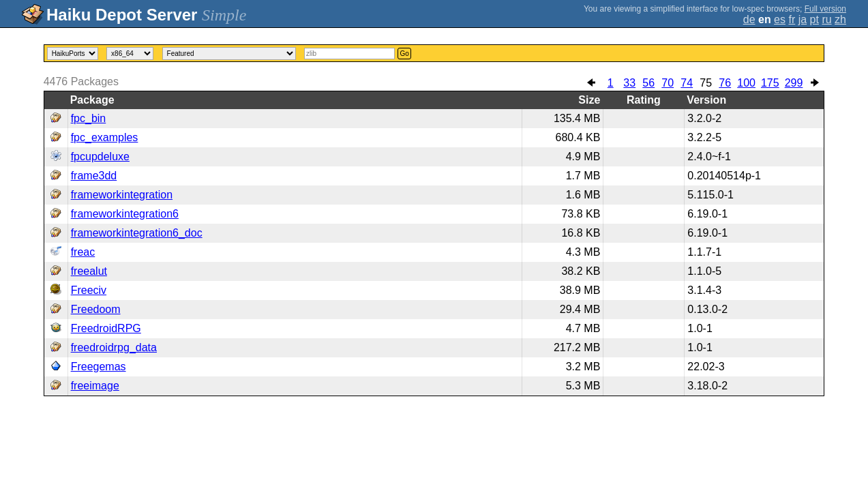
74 (687, 83)
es (780, 19)
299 (794, 83)
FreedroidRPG (106, 328)
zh (840, 19)
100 (746, 83)
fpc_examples (105, 137)
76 (725, 83)
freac (83, 252)
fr (792, 19)
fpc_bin (89, 118)
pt (814, 19)
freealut (89, 271)
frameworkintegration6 (125, 214)
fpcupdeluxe (100, 157)
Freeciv (89, 290)
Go (404, 54)
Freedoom (96, 309)
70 (668, 83)
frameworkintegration (122, 195)
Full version (825, 9)
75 (706, 83)
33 (629, 83)
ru (826, 19)
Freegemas (99, 367)
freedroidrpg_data (114, 347)
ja (803, 19)
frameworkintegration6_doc (137, 233)
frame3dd (94, 176)
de (749, 19)
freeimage (95, 386)
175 (770, 83)
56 (648, 83)
